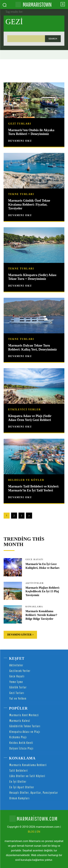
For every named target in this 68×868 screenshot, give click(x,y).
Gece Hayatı (35, 559)
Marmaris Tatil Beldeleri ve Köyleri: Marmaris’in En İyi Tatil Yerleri (34, 488)
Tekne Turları (21, 194)
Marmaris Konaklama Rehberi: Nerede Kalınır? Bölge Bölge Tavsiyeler (41, 615)
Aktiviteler (35, 583)
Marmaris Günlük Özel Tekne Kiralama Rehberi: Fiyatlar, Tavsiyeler (29, 204)
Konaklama (34, 607)
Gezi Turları (20, 124)
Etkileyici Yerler (24, 410)
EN (38, 832)
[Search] (53, 39)
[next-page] (29, 516)
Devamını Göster (20, 635)
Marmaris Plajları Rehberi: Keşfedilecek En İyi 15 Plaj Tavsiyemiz (43, 591)
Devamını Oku (20, 141)
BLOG (31, 832)
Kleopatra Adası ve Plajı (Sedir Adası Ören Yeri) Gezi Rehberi (30, 418)
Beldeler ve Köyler (26, 480)
